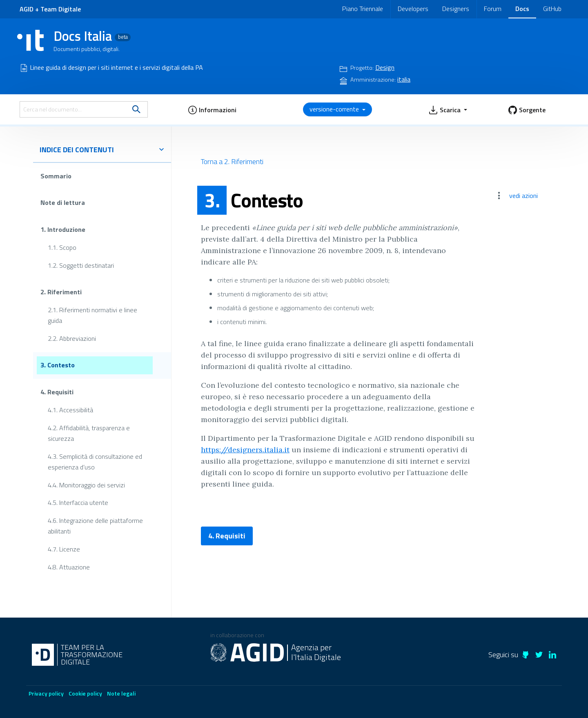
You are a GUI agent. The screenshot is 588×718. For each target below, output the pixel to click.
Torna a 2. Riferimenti (232, 161)
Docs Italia (92, 36)
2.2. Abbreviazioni (72, 338)
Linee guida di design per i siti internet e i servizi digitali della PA (116, 67)
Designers (456, 9)
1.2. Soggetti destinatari (81, 265)
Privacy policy (46, 693)
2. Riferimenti (61, 292)
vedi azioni (523, 196)
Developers (413, 9)
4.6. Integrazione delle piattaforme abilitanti (95, 526)
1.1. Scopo (62, 247)
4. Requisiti (57, 392)
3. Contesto (58, 365)
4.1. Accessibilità (70, 410)
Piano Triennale (363, 9)
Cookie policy (85, 693)
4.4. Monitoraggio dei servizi (86, 485)
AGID (27, 9)
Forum (493, 9)
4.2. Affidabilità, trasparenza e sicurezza (89, 433)
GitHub (552, 9)
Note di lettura (63, 202)
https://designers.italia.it (245, 450)
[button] (212, 109)
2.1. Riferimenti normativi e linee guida (92, 315)
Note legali (121, 693)
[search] (136, 109)
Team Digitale (61, 9)
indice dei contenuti (102, 150)
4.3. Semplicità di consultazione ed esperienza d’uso (95, 461)
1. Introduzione (63, 229)
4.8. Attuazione (69, 567)
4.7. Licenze (64, 549)
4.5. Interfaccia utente (78, 502)
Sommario (56, 176)
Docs (522, 9)
